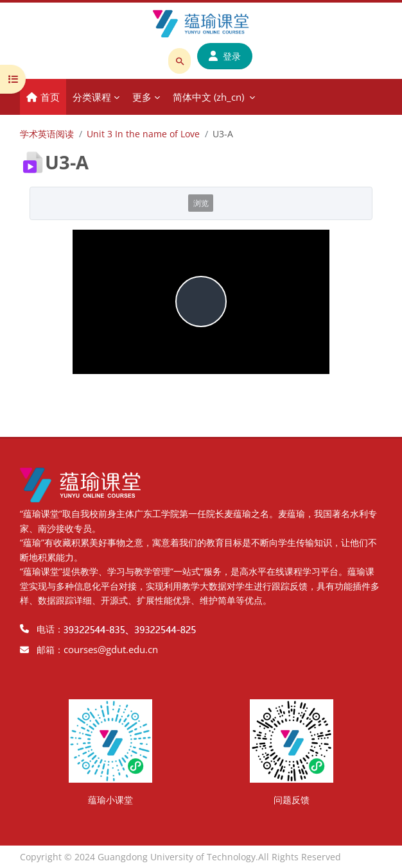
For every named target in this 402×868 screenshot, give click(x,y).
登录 (225, 56)
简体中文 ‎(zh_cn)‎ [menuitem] (208, 97)
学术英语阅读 (47, 134)
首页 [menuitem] (50, 97)
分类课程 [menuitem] (92, 97)
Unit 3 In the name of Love (143, 134)
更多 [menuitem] (142, 97)
